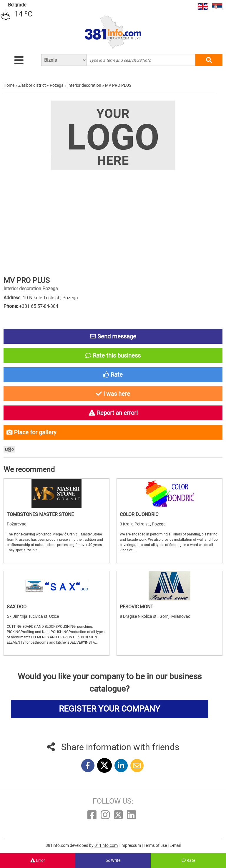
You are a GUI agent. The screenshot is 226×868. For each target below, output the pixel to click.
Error (38, 860)
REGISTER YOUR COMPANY (109, 709)
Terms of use (156, 845)
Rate (188, 860)
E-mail (175, 845)
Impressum (131, 845)
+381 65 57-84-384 (39, 306)
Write (113, 860)
